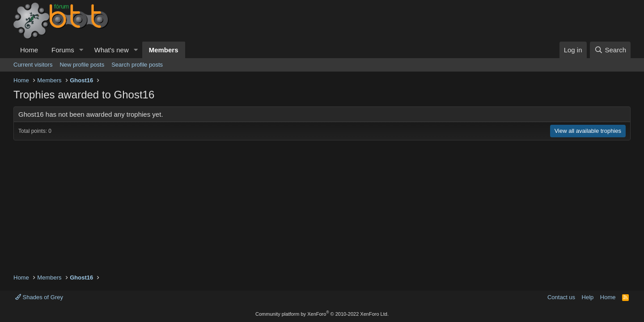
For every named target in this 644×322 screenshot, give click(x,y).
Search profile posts (137, 65)
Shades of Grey (39, 297)
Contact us (561, 297)
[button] (81, 50)
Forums (63, 50)
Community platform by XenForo (322, 314)
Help (588, 297)
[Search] (610, 50)
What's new (112, 50)
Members (164, 50)
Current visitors (33, 65)
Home (29, 50)
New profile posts (82, 65)
